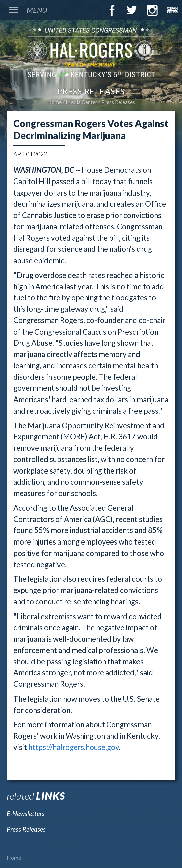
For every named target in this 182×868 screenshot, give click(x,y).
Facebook (112, 10)
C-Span (172, 10)
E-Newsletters (26, 813)
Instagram (152, 10)
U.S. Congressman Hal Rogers (91, 52)
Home (54, 102)
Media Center (81, 102)
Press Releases (118, 102)
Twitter (132, 10)
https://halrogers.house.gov (74, 747)
